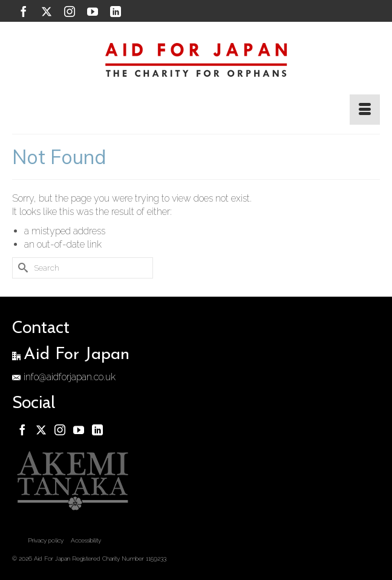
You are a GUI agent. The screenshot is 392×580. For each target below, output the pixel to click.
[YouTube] (93, 11)
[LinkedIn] (116, 11)
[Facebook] (24, 11)
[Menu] (365, 110)
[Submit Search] (21, 268)
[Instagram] (70, 11)
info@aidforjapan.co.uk (64, 377)
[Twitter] (47, 11)
